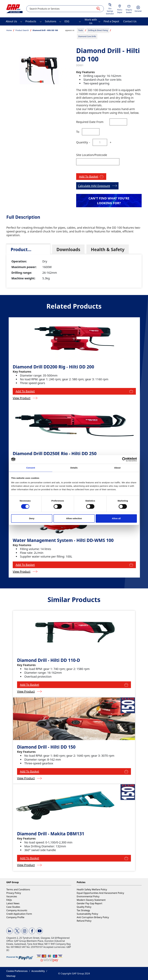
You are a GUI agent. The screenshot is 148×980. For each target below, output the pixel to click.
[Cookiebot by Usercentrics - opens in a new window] (124, 459)
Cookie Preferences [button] (17, 971)
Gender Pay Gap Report (90, 903)
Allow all (116, 518)
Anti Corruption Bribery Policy (93, 917)
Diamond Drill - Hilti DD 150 (46, 747)
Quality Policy (84, 907)
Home (9, 30)
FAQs (9, 900)
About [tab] (117, 468)
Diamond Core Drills (87, 36)
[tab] (28, 249)
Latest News (13, 903)
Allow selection (74, 518)
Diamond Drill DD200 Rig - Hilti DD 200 (53, 367)
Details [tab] (74, 468)
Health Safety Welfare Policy (92, 889)
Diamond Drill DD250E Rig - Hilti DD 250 (55, 454)
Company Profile (15, 917)
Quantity (82, 142)
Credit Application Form (19, 914)
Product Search (22, 30)
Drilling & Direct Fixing (98, 30)
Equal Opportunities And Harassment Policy (100, 893)
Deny (32, 518)
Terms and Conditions (18, 889)
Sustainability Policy (87, 914)
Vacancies (12, 896)
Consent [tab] (31, 468)
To (78, 132)
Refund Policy (84, 921)
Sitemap (11, 976)
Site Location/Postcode (92, 155)
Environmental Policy (88, 896)
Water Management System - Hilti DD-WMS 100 (63, 540)
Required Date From (90, 122)
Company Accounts (17, 910)
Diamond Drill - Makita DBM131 (51, 834)
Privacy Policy (14, 893)
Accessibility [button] (38, 971)
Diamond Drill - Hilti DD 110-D (49, 660)
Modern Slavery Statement (91, 900)
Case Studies (13, 907)
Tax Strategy (83, 910)
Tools (81, 30)
